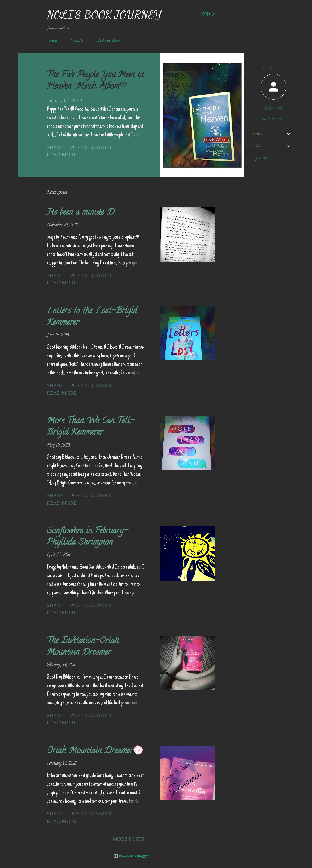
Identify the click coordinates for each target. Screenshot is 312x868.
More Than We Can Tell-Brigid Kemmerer (90, 427)
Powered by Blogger (131, 856)
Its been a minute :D (81, 213)
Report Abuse (261, 158)
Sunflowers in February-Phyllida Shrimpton (87, 537)
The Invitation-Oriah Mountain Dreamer (83, 647)
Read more (62, 155)
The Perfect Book (105, 41)
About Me (74, 41)
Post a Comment (92, 147)
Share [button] (55, 147)
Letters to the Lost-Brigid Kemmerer (92, 317)
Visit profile (274, 120)
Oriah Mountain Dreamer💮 (95, 751)
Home (51, 41)
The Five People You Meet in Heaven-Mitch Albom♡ (95, 81)
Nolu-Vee (274, 109)
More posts (129, 839)
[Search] (208, 15)
